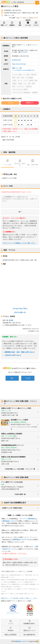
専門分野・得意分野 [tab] (20, 165)
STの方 (10, 103)
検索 (37, 641)
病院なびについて (29, 630)
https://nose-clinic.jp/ (19, 64)
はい (12, 378)
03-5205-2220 (16, 60)
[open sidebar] (37, 3)
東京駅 (11, 320)
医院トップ (4, 25)
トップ (11, 624)
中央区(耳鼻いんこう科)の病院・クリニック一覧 (20, 469)
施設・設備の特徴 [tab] (33, 165)
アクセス (36, 25)
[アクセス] (24, 52)
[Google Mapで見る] (20, 309)
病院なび (6, 2)
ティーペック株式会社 (27, 519)
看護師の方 (30, 103)
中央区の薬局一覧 (20, 494)
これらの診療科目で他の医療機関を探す (23, 70)
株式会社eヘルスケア (10, 521)
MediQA (11, 630)
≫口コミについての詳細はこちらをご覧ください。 (20, 243)
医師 (20, 25)
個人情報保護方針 (29, 635)
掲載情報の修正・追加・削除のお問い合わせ (20, 352)
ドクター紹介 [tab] (7, 165)
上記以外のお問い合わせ (13, 355)
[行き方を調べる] (20, 312)
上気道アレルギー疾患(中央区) (12, 508)
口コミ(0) (28, 25)
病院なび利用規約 (11, 635)
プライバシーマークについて (13, 613)
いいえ (28, 378)
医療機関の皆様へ (29, 624)
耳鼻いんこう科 (17, 68)
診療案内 (12, 25)
